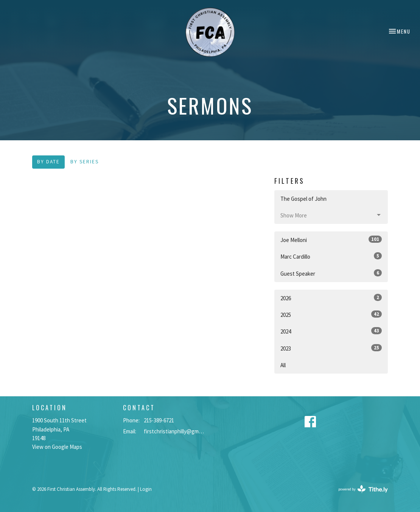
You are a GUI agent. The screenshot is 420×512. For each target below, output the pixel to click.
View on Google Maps (57, 447)
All (283, 365)
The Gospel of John (303, 199)
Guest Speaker (331, 273)
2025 (331, 314)
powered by (363, 489)
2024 (331, 331)
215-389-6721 (159, 420)
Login (146, 489)
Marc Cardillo (331, 256)
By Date (48, 162)
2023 (331, 348)
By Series (85, 162)
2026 (331, 298)
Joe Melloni (331, 240)
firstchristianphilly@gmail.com (175, 431)
